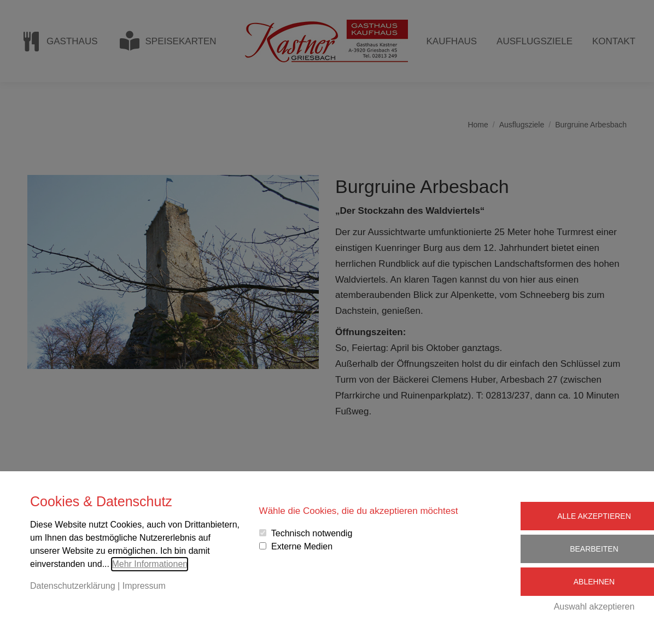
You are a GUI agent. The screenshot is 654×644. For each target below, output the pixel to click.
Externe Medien (302, 546)
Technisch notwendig (312, 533)
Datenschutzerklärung (73, 586)
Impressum (144, 586)
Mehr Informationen (150, 564)
